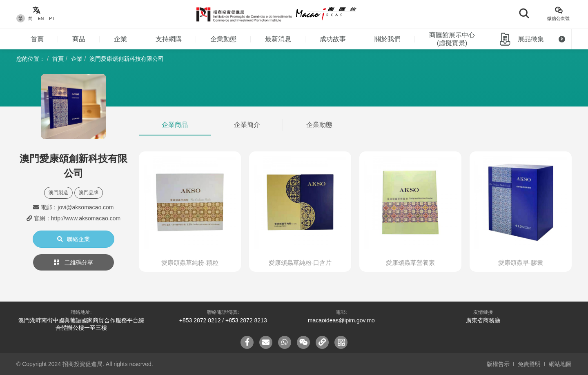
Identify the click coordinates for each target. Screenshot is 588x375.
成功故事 (333, 39)
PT (52, 18)
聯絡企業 (73, 239)
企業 (120, 39)
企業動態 (223, 39)
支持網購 (169, 39)
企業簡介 (247, 125)
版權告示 (498, 364)
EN (41, 18)
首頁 (37, 39)
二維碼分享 (73, 262)
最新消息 (278, 39)
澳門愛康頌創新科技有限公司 (127, 59)
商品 (79, 39)
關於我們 (388, 39)
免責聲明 (529, 364)
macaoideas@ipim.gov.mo (341, 320)
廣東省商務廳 (483, 320)
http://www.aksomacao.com (86, 218)
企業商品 (175, 125)
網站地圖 (560, 364)
